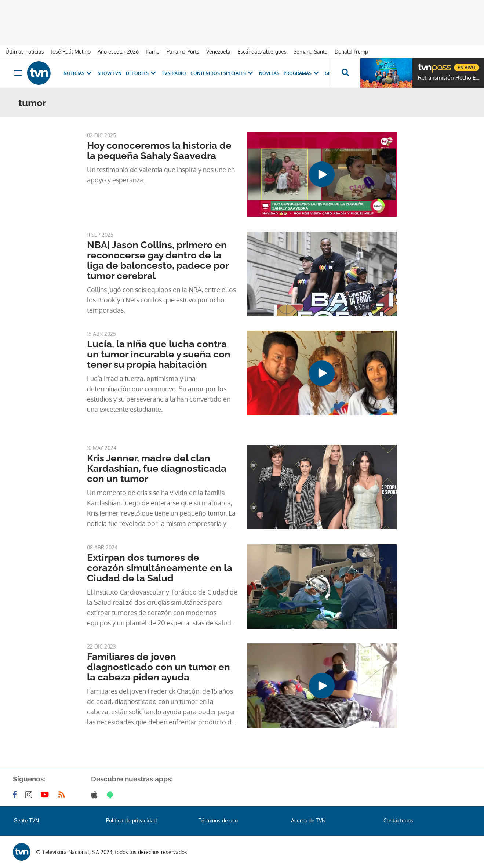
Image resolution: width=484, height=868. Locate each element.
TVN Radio (174, 73)
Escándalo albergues (262, 52)
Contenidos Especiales (223, 73)
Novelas (269, 73)
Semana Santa (311, 52)
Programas (302, 73)
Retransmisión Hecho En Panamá (449, 78)
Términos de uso (218, 820)
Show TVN (110, 73)
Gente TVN (26, 820)
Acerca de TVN (308, 820)
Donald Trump (351, 52)
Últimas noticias (25, 52)
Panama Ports (183, 52)
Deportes (142, 73)
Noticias (78, 73)
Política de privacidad (131, 820)
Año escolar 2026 (118, 52)
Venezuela (218, 52)
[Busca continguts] (345, 73)
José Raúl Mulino (71, 52)
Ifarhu (153, 52)
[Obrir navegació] (18, 73)
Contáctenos (398, 820)
